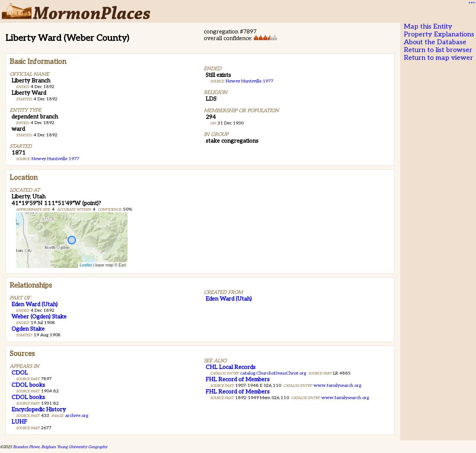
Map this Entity (428, 27)
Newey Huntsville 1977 (55, 159)
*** (471, 4)
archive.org (77, 416)
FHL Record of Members (238, 379)
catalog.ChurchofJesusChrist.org (273, 373)
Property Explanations (439, 34)
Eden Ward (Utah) (35, 304)
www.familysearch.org (337, 386)
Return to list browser (438, 50)
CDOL (20, 373)
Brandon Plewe (26, 447)
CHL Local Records (231, 367)
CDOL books (28, 385)
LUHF (19, 422)
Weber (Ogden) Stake (39, 317)
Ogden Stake (28, 329)
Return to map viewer (438, 58)
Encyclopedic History (39, 410)
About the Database (435, 42)
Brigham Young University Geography (74, 447)
